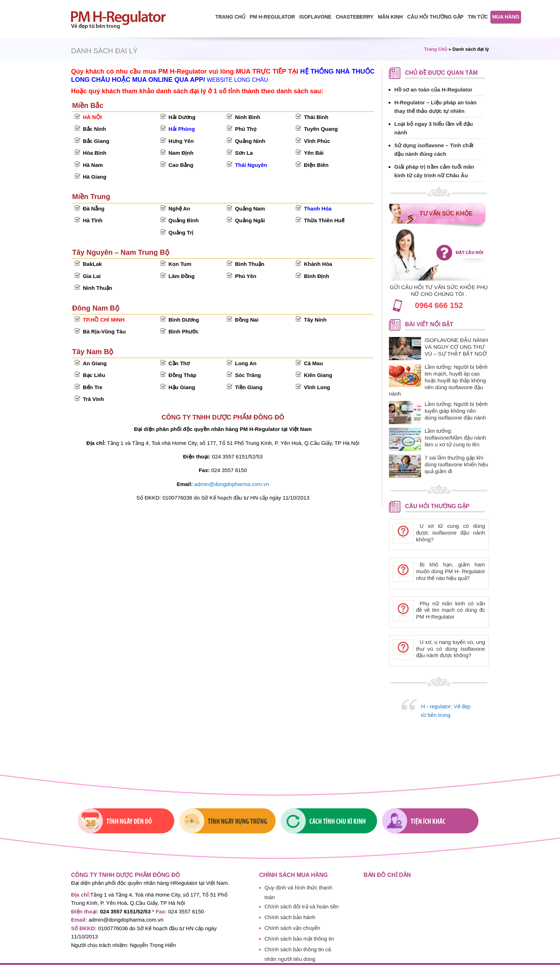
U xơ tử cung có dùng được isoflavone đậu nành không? (451, 533)
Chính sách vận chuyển (292, 928)
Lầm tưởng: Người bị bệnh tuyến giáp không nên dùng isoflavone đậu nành (456, 411)
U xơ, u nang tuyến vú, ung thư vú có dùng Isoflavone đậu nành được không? (451, 649)
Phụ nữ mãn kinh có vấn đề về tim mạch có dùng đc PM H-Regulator (451, 610)
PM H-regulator (125, 20)
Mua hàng (506, 17)
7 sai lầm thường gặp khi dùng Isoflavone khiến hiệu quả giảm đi (456, 464)
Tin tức (478, 17)
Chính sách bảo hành (290, 917)
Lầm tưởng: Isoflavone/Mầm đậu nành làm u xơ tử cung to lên (455, 438)
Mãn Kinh (390, 17)
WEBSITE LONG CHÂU (237, 80)
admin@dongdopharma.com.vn (232, 484)
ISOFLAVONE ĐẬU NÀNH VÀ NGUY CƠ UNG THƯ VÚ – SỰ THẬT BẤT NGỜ (456, 347)
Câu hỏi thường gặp (435, 17)
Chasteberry (355, 17)
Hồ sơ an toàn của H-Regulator (433, 90)
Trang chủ (230, 17)
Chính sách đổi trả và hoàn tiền (302, 906)
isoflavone (315, 17)
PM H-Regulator (272, 17)
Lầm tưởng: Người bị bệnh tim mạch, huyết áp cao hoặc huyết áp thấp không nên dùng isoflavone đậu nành (438, 380)
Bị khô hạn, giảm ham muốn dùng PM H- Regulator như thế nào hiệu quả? (451, 571)
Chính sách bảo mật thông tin (299, 939)
